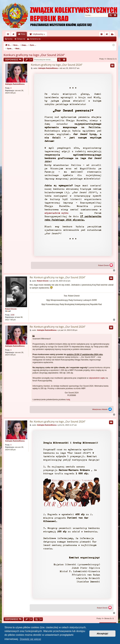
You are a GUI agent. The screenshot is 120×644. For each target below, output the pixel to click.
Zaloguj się (21, 39)
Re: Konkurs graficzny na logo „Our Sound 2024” (57, 274)
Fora (23, 34)
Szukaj (10, 39)
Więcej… (9, 35)
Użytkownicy (38, 34)
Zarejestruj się (35, 39)
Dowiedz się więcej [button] (30, 639)
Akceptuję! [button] (102, 634)
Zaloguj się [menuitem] (108, 35)
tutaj (68, 396)
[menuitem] (102, 34)
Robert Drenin (104, 262)
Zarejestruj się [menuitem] (113, 35)
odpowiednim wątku (56, 210)
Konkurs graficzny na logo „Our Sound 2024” (34, 52)
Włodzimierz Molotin (100, 406)
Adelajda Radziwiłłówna (15, 81)
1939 (12, 312)
